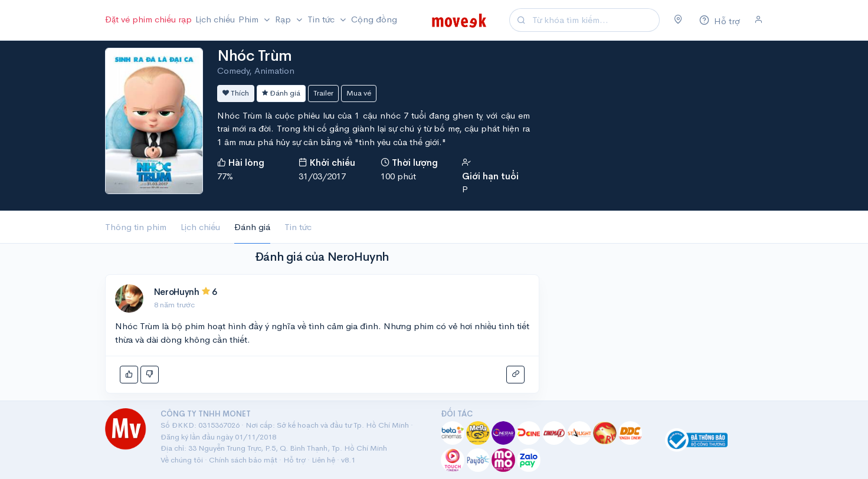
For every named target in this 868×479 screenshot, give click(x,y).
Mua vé (359, 93)
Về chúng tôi (182, 460)
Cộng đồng (374, 19)
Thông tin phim (136, 227)
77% (225, 176)
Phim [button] (250, 19)
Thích (236, 93)
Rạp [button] (284, 19)
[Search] (594, 20)
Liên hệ (323, 460)
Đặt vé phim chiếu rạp (148, 19)
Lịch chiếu (215, 19)
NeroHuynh (177, 292)
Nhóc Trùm (255, 56)
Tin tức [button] (322, 19)
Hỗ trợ (294, 460)
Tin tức (298, 227)
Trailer (323, 93)
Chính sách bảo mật (243, 460)
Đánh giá (281, 93)
